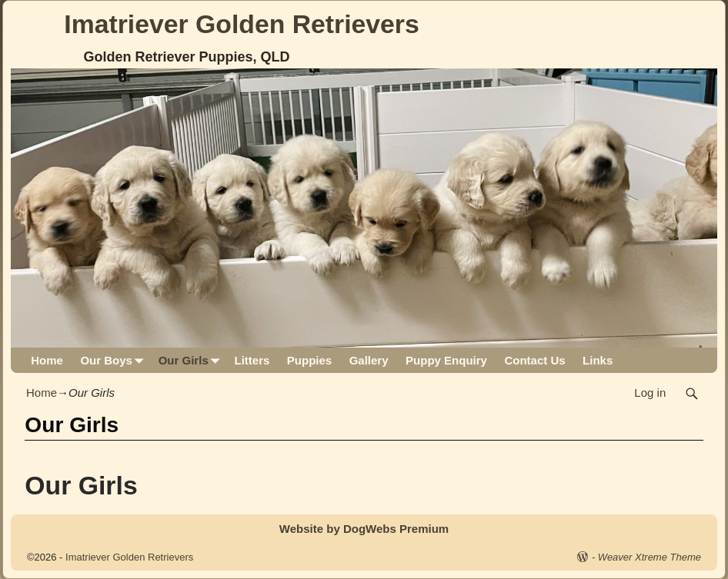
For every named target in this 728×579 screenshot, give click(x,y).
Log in (650, 393)
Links (598, 360)
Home (47, 360)
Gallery (369, 360)
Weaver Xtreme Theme (650, 557)
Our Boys (115, 360)
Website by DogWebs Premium (364, 529)
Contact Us (534, 360)
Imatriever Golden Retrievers (241, 24)
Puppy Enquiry (446, 360)
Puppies (309, 360)
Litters (252, 360)
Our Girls (192, 360)
